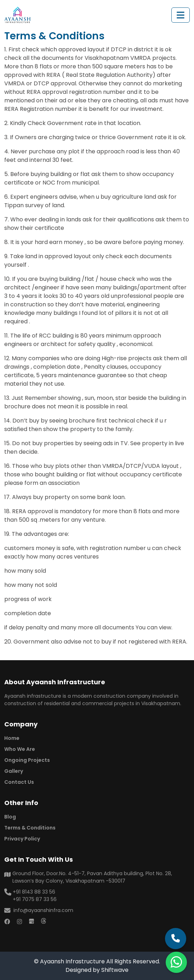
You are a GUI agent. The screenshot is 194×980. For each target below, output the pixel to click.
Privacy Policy (22, 839)
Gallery (14, 771)
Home (12, 738)
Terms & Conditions (30, 828)
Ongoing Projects (27, 760)
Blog (10, 817)
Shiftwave (115, 970)
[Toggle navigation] (181, 15)
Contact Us (19, 782)
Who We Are (20, 749)
